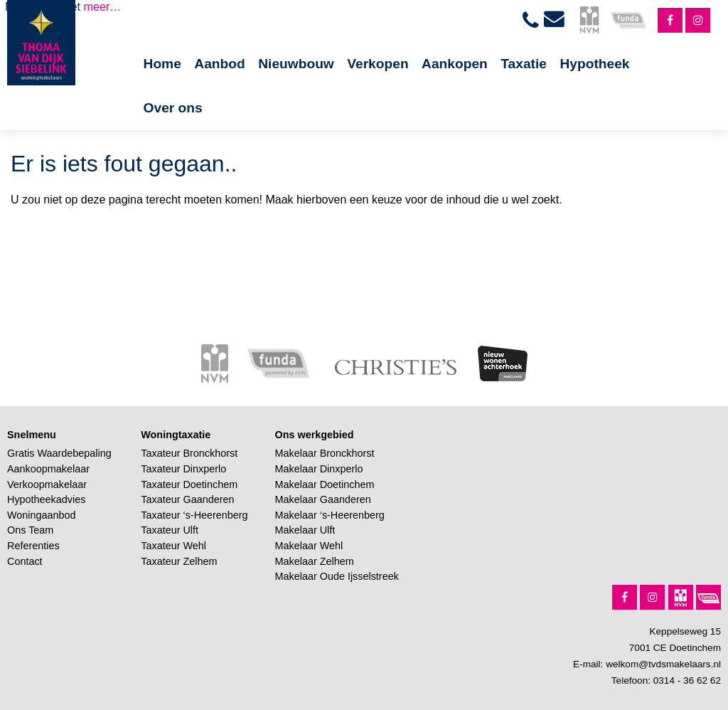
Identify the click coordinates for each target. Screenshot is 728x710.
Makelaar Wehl (309, 546)
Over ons (173, 108)
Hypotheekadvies (46, 499)
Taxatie (524, 64)
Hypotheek (594, 64)
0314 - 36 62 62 (687, 680)
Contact (25, 561)
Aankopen (455, 64)
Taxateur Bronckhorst (189, 453)
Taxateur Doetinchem (189, 484)
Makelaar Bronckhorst (325, 453)
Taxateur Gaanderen (187, 499)
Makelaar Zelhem (315, 561)
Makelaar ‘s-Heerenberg (330, 515)
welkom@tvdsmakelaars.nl (663, 664)
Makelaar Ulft (305, 530)
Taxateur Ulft (170, 530)
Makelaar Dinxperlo (319, 469)
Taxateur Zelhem (179, 561)
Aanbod (219, 64)
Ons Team (30, 530)
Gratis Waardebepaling (59, 453)
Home (162, 64)
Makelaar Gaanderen (323, 499)
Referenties (33, 546)
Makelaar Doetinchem (325, 484)
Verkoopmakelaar (47, 484)
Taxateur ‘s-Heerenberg (194, 515)
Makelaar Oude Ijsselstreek (337, 576)
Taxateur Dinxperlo (183, 469)
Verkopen (378, 64)
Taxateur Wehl (173, 546)
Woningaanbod (42, 515)
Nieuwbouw (296, 64)
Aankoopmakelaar (48, 469)
